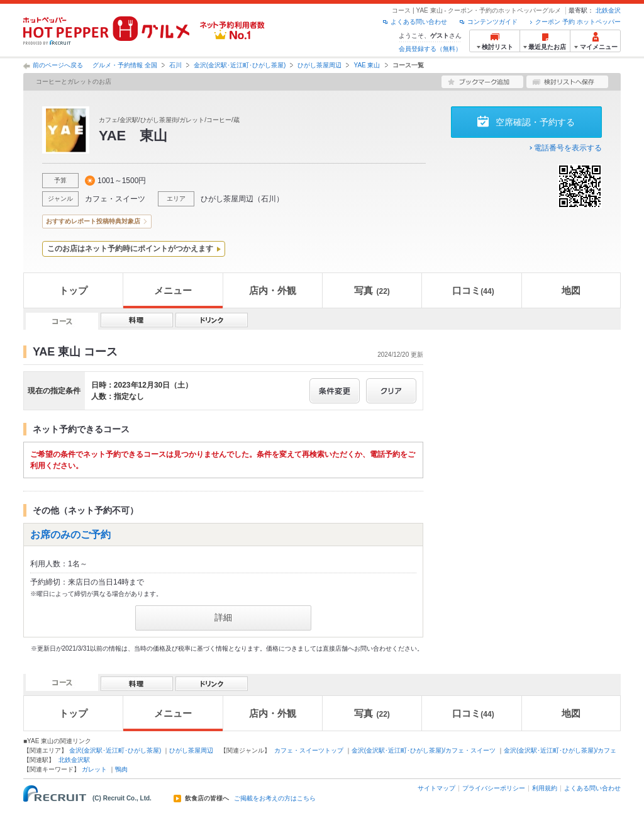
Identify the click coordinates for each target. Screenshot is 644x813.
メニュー (173, 290)
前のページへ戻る (58, 65)
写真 (372, 290)
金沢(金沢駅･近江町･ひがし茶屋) (240, 65)
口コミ (473, 290)
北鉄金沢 (608, 10)
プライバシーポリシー (494, 788)
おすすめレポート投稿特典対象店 (93, 221)
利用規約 (545, 788)
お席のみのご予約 (70, 535)
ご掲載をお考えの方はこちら (275, 799)
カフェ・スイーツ (115, 199)
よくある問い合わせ (419, 22)
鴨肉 (121, 769)
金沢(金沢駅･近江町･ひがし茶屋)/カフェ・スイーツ (424, 750)
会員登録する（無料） (430, 49)
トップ (73, 290)
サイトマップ (436, 788)
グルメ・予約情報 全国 (125, 65)
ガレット (94, 769)
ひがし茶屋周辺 (319, 65)
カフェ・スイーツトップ (309, 750)
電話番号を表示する (568, 148)
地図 (571, 290)
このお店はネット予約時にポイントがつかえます (130, 249)
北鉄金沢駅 (74, 760)
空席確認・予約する (535, 122)
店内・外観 (273, 290)
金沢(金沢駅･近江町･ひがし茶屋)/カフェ (560, 750)
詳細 (223, 617)
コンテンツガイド (492, 22)
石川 (175, 65)
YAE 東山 (367, 65)
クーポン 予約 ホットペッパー (578, 22)
